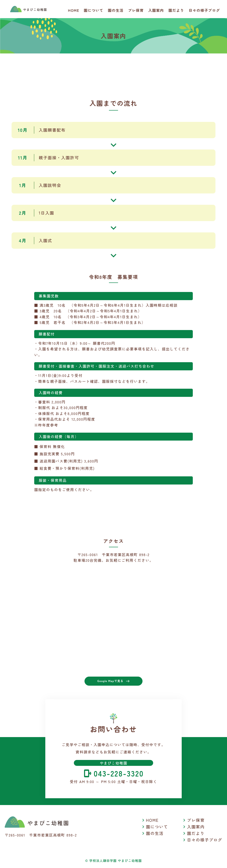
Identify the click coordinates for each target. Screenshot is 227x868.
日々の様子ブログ (204, 10)
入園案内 (156, 10)
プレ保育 (136, 10)
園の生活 (116, 10)
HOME (74, 10)
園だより (176, 10)
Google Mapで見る (113, 682)
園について (94, 10)
